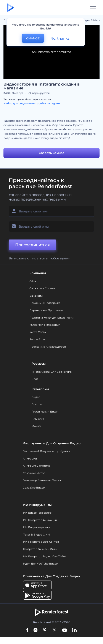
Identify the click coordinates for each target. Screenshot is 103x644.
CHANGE (33, 38)
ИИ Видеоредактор (36, 527)
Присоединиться (32, 245)
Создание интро (34, 473)
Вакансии (36, 296)
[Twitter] (54, 630)
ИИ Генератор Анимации (40, 520)
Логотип (37, 404)
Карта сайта (38, 332)
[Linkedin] (74, 630)
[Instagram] (35, 630)
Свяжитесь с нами (42, 288)
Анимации (30, 459)
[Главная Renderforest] (10, 8)
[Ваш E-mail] (51, 227)
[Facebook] (27, 630)
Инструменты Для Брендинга (52, 372)
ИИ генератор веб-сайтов (41, 542)
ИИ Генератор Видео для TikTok (45, 556)
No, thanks (60, 38)
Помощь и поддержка (45, 303)
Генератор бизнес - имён (40, 549)
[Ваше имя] (51, 211)
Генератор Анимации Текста (42, 480)
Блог (35, 379)
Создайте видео (34, 488)
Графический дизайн (46, 412)
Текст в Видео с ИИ (36, 535)
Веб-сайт (38, 419)
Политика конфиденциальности (51, 318)
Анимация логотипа (36, 466)
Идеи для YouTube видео (40, 564)
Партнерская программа (46, 310)
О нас (33, 281)
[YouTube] (65, 630)
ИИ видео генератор (37, 513)
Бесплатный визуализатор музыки (47, 451)
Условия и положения (45, 325)
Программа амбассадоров (48, 347)
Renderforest (38, 339)
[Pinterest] (45, 630)
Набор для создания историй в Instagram (32, 103)
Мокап (36, 426)
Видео (36, 397)
